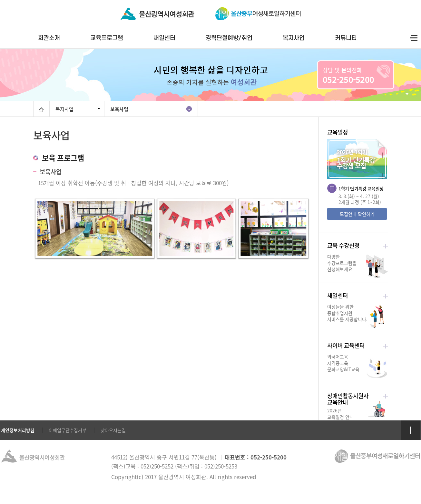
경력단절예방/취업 (229, 38)
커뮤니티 (346, 38)
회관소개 (49, 38)
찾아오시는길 (113, 430)
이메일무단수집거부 (68, 430)
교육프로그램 (107, 38)
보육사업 (119, 109)
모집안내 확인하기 (357, 214)
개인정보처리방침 (18, 430)
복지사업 (294, 38)
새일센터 (164, 38)
